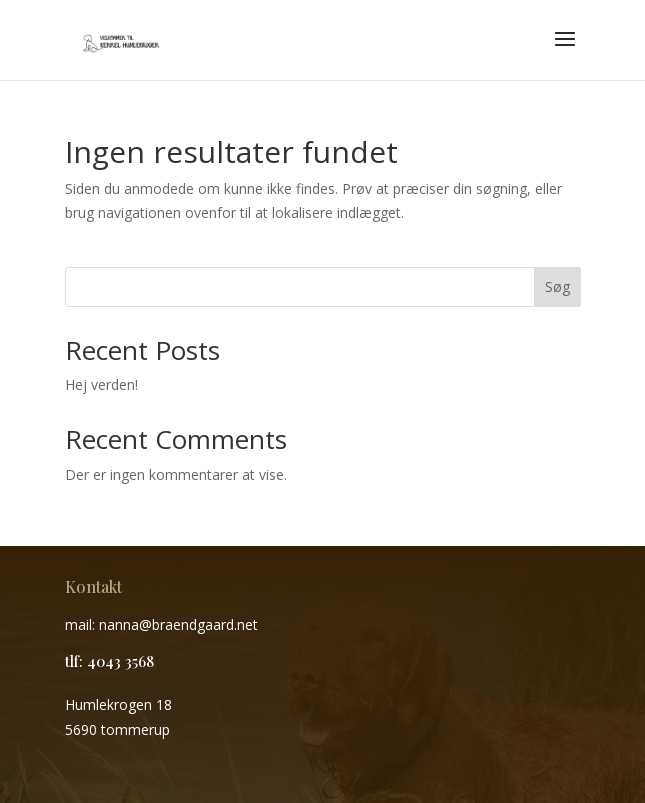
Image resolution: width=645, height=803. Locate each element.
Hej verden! (101, 384)
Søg (557, 286)
